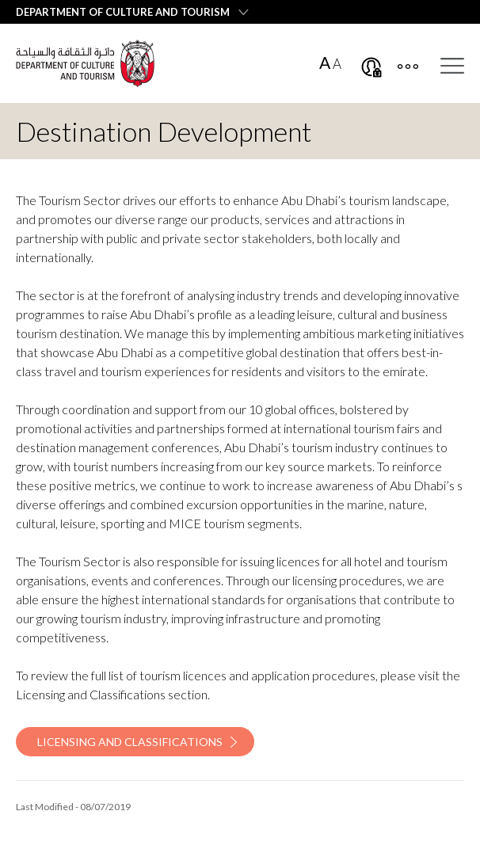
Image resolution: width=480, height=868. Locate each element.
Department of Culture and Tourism (123, 12)
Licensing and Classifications (130, 742)
